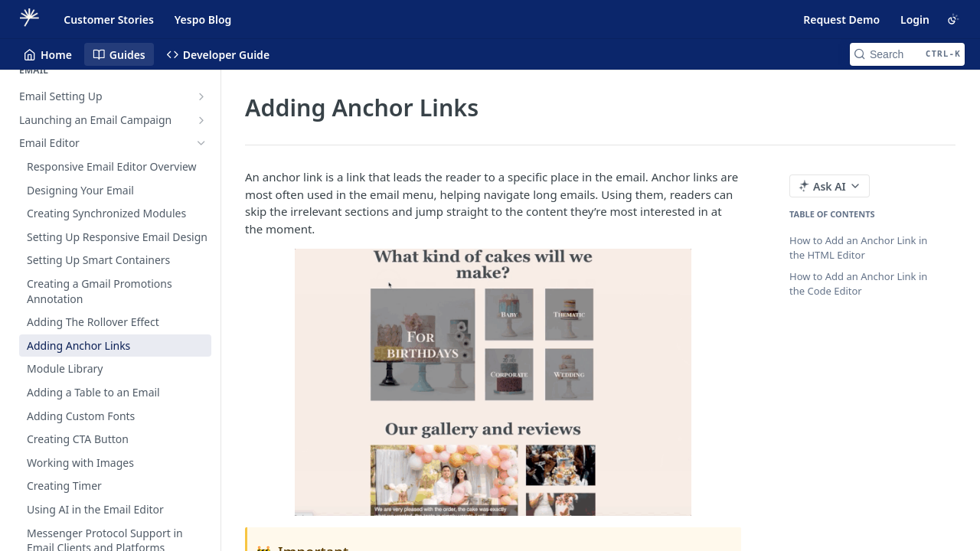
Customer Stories (109, 20)
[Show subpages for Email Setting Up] (201, 96)
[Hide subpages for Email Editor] (201, 143)
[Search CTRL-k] (907, 54)
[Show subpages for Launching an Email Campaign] (201, 120)
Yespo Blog (203, 20)
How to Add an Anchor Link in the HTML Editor (858, 248)
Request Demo (841, 20)
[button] (493, 382)
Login (915, 20)
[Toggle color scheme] (953, 19)
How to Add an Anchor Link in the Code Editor (858, 284)
